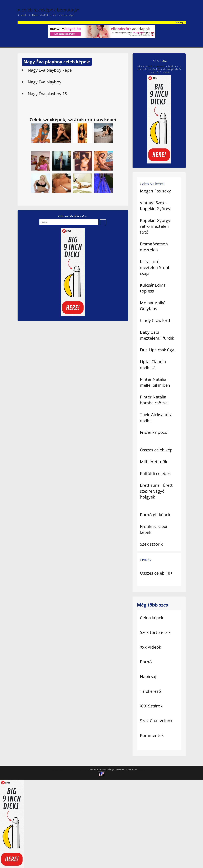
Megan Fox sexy (155, 191)
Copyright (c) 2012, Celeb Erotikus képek (69, 769)
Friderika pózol (154, 432)
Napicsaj (148, 676)
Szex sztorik (151, 544)
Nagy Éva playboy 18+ (49, 94)
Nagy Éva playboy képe (50, 70)
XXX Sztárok (151, 706)
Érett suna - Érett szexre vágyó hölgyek (156, 491)
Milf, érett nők (154, 462)
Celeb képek (152, 618)
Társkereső (150, 691)
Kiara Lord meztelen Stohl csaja (154, 267)
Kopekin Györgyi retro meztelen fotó (156, 226)
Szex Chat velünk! (157, 721)
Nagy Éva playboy (45, 82)
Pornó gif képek (155, 515)
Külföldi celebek (155, 473)
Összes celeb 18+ (156, 573)
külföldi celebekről (157, 66)
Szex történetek (155, 632)
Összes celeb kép (156, 450)
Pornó (146, 662)
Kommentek (152, 735)
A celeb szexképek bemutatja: (48, 10)
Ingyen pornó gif (145, 769)
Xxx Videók (150, 647)
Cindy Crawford (155, 320)
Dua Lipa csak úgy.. (158, 350)
